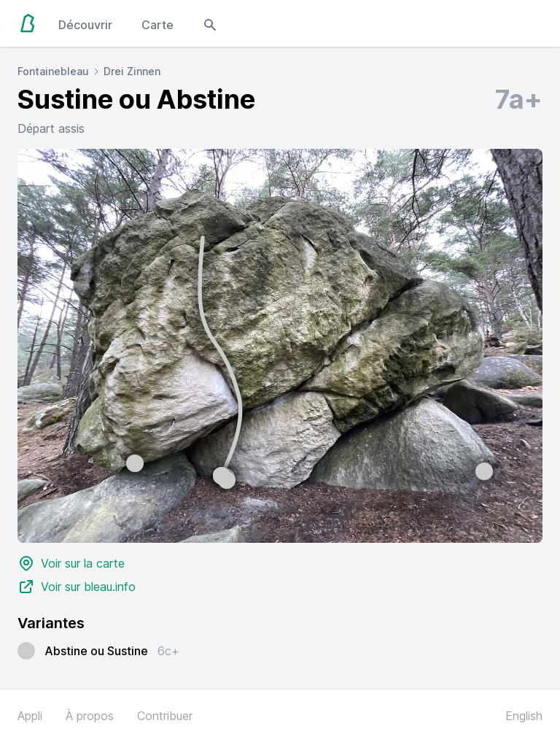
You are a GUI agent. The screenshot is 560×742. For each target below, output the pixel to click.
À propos (90, 716)
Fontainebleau (53, 71)
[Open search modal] (210, 23)
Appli (30, 716)
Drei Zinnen (132, 71)
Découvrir (85, 25)
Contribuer (165, 716)
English (524, 716)
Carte (157, 25)
